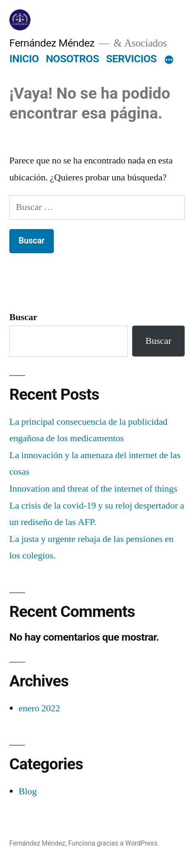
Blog (28, 791)
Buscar (23, 317)
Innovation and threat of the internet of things (93, 489)
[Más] (169, 61)
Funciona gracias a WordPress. (114, 843)
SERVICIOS (131, 59)
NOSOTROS (72, 59)
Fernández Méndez (52, 43)
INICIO (24, 59)
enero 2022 (39, 708)
